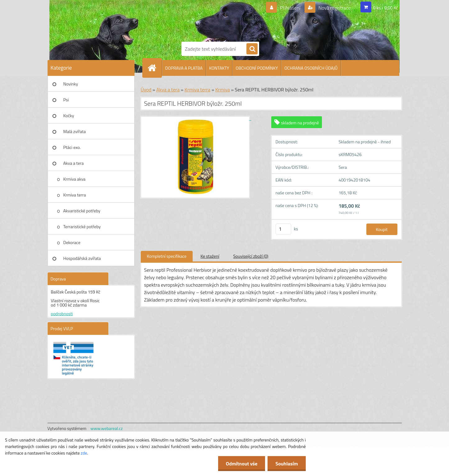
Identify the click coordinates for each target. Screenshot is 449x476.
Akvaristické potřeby (82, 211)
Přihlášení (290, 8)
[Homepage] (155, 68)
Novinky (71, 84)
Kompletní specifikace (167, 256)
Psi (66, 100)
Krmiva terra (75, 195)
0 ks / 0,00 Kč (386, 8)
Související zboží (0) (251, 256)
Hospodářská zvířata (82, 258)
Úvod (146, 90)
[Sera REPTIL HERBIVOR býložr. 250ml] (196, 118)
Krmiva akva (75, 179)
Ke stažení (210, 256)
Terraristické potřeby (82, 226)
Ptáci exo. (72, 147)
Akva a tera (74, 163)
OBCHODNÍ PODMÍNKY (257, 68)
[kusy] (283, 229)
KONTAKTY (219, 68)
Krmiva (223, 90)
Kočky (69, 116)
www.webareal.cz (107, 428)
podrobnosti (62, 314)
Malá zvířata (75, 131)
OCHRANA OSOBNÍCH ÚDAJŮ (311, 68)
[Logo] (203, 20)
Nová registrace (334, 8)
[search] (252, 49)
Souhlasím (287, 464)
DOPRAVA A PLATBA (184, 68)
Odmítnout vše (242, 464)
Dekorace (72, 242)
